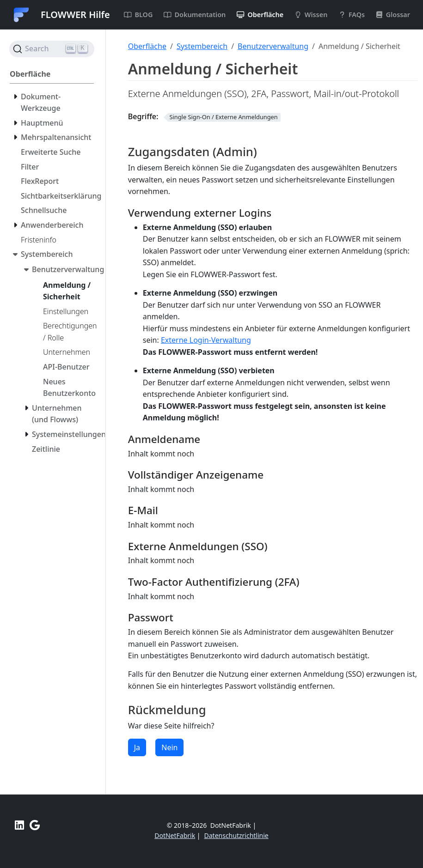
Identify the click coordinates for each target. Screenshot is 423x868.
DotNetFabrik (175, 835)
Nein (169, 747)
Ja (137, 747)
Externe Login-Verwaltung (206, 340)
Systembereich (202, 46)
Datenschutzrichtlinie (236, 835)
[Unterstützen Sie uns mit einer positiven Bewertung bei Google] (35, 825)
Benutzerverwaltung (273, 46)
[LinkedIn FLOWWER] (19, 825)
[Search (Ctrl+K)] (52, 49)
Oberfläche (147, 46)
